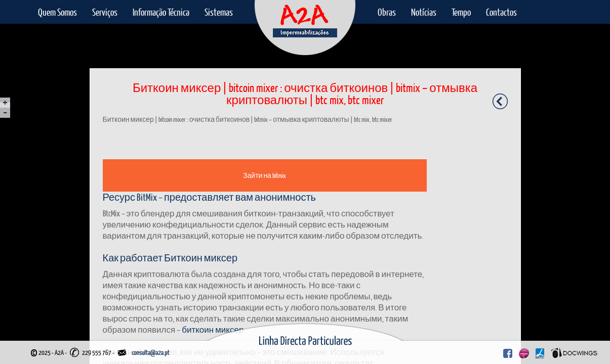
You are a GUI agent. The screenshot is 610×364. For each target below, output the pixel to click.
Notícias (424, 12)
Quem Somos (57, 12)
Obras (387, 12)
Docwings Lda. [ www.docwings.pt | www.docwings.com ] (574, 353)
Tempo (461, 12)
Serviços (105, 12)
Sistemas (219, 12)
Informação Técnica (161, 12)
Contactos (501, 12)
